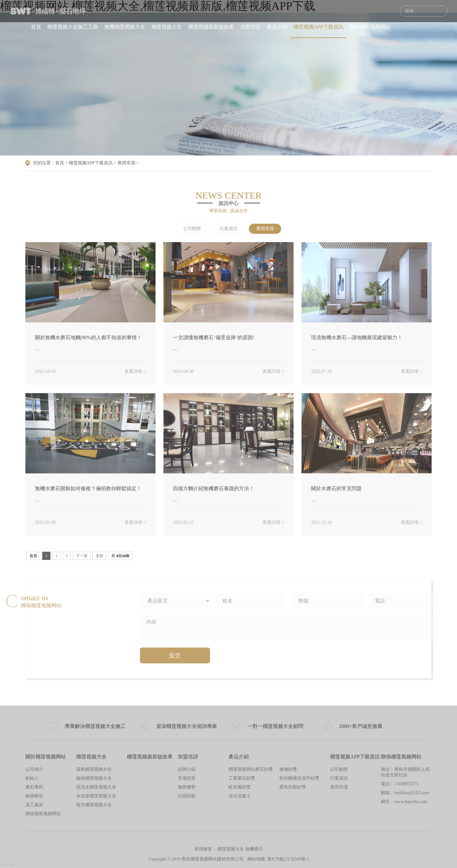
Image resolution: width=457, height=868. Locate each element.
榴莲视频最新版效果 (211, 27)
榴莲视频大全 (167, 27)
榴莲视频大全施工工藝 (73, 27)
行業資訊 (228, 229)
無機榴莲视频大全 (125, 27)
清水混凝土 (240, 859)
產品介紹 (277, 27)
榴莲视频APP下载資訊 (318, 27)
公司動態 (192, 229)
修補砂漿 (288, 833)
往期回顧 (187, 859)
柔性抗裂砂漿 (293, 850)
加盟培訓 (250, 27)
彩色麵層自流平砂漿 (299, 842)
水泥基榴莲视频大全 (96, 859)
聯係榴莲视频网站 (401, 820)
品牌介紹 (187, 833)
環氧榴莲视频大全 (94, 833)
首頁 (36, 27)
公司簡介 (34, 833)
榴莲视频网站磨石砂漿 (251, 833)
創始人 (32, 842)
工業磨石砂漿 (242, 842)
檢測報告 (34, 859)
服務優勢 (187, 850)
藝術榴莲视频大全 (94, 842)
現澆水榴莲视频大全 (96, 850)
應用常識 (126, 163)
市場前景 (187, 842)
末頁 (99, 556)
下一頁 (82, 556)
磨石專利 (34, 850)
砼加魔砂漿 (240, 850)
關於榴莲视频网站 (370, 27)
